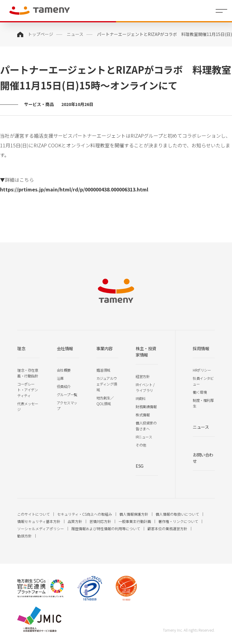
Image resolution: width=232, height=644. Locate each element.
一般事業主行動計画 (135, 521)
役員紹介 (64, 386)
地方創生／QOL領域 (105, 401)
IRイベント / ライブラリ (145, 387)
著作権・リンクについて (178, 521)
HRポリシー (202, 370)
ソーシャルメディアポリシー (41, 529)
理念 (21, 348)
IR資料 (140, 398)
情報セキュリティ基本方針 (39, 521)
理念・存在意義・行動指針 (28, 373)
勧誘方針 (24, 536)
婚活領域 (103, 370)
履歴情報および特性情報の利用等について (106, 529)
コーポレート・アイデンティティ (27, 390)
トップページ (40, 34)
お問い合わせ (203, 458)
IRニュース (144, 437)
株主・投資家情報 (146, 352)
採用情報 (201, 348)
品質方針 (75, 521)
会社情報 (65, 348)
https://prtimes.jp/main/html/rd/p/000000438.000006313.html (74, 189)
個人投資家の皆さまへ (146, 426)
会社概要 (64, 370)
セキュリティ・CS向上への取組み (85, 514)
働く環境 (200, 392)
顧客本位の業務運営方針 (167, 529)
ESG (140, 466)
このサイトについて (34, 514)
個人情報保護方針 (134, 514)
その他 (141, 445)
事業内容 (105, 348)
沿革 (60, 378)
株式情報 (143, 415)
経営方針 (143, 376)
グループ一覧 (67, 394)
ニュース (75, 34)
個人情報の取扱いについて (177, 514)
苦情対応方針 (100, 521)
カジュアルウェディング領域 (107, 384)
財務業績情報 (146, 407)
